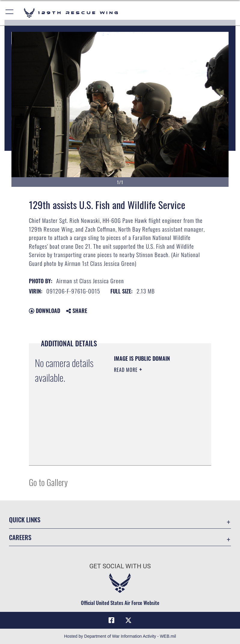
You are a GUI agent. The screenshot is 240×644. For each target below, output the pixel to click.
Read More (127, 370)
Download (45, 311)
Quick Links (25, 519)
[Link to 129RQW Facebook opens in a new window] (112, 620)
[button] (10, 13)
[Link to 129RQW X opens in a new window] (128, 620)
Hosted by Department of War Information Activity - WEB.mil (120, 636)
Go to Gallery (48, 482)
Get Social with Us (120, 566)
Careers (20, 537)
